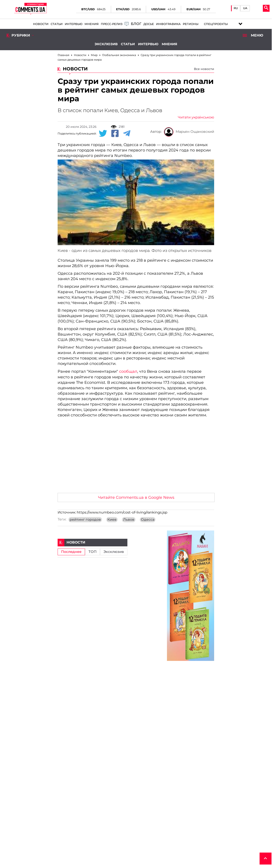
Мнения (92, 24)
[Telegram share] (127, 134)
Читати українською (196, 117)
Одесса (148, 520)
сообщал (128, 371)
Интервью (74, 24)
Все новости (204, 69)
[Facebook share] (115, 134)
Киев (112, 520)
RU (236, 8)
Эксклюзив (106, 44)
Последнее (71, 552)
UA (245, 8)
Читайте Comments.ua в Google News (136, 497)
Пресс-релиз (112, 24)
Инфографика (168, 24)
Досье (149, 24)
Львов (129, 520)
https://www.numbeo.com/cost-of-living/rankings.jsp (122, 512)
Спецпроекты (216, 24)
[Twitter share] (103, 134)
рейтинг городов (85, 520)
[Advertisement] (136, 457)
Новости (41, 24)
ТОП (92, 552)
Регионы (191, 24)
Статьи (57, 24)
